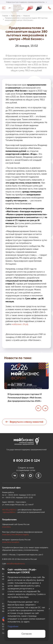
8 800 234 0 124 (26, 460)
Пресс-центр (16, 16)
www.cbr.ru (6, 527)
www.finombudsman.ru (16, 564)
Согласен (27, 634)
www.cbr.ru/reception (11, 542)
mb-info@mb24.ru (9, 510)
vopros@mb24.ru (9, 512)
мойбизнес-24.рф (20, 324)
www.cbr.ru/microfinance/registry (16, 535)
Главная (5, 16)
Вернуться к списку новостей (24, 422)
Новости (27, 16)
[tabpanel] (26, 386)
